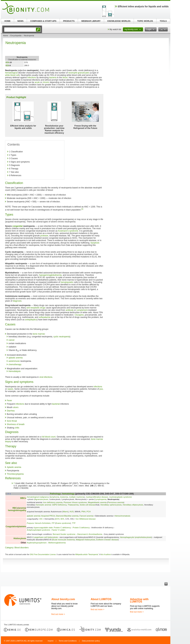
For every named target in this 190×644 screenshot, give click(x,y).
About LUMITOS (101, 599)
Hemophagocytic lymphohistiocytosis (136, 537)
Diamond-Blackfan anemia (67, 516)
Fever (9, 401)
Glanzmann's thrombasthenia (90, 534)
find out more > (58, 614)
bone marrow (39, 334)
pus (101, 389)
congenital (17, 226)
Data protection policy (91, 641)
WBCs (23, 498)
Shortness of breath (16, 424)
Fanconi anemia (86, 516)
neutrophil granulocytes (79, 73)
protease (44, 236)
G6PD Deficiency (59, 505)
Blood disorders (21, 548)
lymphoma (55, 497)
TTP (74, 523)
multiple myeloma (77, 497)
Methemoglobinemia (57, 543)
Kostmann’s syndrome (68, 231)
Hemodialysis (14, 371)
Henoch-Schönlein (43, 523)
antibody (70, 310)
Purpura (30, 523)
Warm (65, 512)
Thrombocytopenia (15, 474)
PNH (83, 512)
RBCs (15, 508)
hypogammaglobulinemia (50, 275)
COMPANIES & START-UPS (43, 21)
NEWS (21, 21)
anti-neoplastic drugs (36, 308)
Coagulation (11, 527)
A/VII (57, 519)
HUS (72, 512)
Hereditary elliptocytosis (133, 505)
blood (65, 78)
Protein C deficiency (62, 528)
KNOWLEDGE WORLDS (119, 21)
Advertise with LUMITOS (139, 600)
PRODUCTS (69, 21)
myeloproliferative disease (97, 497)
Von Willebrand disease (86, 519)
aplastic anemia (16, 358)
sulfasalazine (44, 317)
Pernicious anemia (116, 502)
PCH (89, 512)
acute (37, 82)
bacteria (53, 78)
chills (17, 428)
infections (32, 78)
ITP (53, 523)
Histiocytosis (20, 538)
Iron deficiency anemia (53, 502)
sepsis (10, 389)
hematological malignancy (38, 497)
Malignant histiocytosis (86, 540)
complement (82, 310)
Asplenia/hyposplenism (37, 543)
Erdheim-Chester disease (107, 540)
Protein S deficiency (81, 528)
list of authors (106, 554)
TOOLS (163, 21)
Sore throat (12, 421)
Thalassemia (73, 505)
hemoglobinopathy (17, 510)
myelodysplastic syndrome (121, 497)
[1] (82, 209)
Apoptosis (95, 243)
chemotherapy (15, 365)
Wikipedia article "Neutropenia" (87, 554)
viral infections (46, 377)
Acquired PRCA (48, 516)
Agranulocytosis (41, 499)
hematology (68, 494)
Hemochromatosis (123, 516)
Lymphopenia (101, 499)
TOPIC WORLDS (145, 21)
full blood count (49, 437)
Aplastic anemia (14, 467)
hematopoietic (67, 282)
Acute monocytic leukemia (64, 540)
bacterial (56, 404)
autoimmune (14, 361)
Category (9, 548)
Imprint (51, 641)
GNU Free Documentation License (43, 554)
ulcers (16, 407)
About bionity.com (63, 599)
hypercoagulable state (43, 528)
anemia (22, 508)
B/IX (62, 519)
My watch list (115, 29)
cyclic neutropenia (62, 337)
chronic (46, 82)
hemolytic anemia (43, 505)
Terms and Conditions (68, 641)
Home (6, 36)
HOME (7, 21)
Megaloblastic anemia (97, 502)
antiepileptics (31, 320)
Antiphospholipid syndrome (38, 530)
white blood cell (12, 75)
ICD (7, 62)
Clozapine (79, 315)
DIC (41, 519)
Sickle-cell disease (88, 505)
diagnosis (17, 301)
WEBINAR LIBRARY (91, 21)
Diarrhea (11, 411)
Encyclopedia (16, 36)
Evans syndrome (63, 523)
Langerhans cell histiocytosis (46, 537)
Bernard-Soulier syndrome (64, 534)
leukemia (64, 497)
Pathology (55, 494)
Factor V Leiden (58, 530)
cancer (12, 340)
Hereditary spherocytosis (111, 505)
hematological (11, 73)
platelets (22, 527)
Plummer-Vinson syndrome (75, 502)
